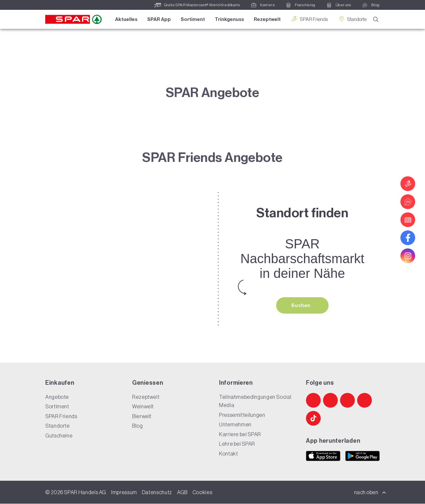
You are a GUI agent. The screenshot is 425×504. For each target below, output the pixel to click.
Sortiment (192, 19)
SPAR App (159, 19)
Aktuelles (126, 19)
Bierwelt (142, 417)
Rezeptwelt (267, 19)
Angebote (57, 397)
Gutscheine (59, 436)
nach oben (370, 493)
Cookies (202, 493)
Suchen (301, 305)
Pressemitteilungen (242, 415)
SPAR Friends (309, 19)
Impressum (124, 493)
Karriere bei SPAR (240, 435)
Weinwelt (143, 407)
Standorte (352, 19)
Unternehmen (235, 425)
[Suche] (376, 20)
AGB (182, 493)
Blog (138, 426)
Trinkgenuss (229, 19)
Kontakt (228, 454)
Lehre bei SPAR (237, 444)
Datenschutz (157, 493)
